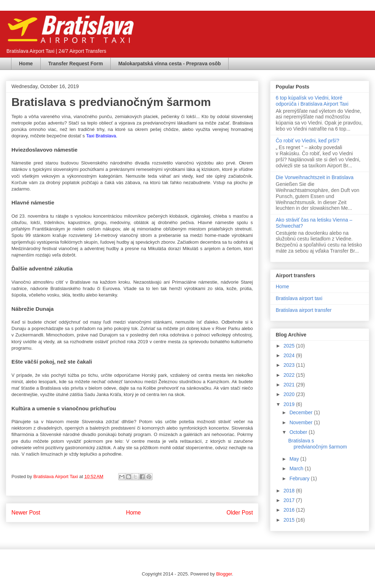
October (299, 432)
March (297, 468)
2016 (290, 510)
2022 (290, 375)
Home (26, 64)
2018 (290, 491)
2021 (290, 385)
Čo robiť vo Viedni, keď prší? (307, 141)
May (295, 459)
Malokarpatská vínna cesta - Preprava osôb (169, 64)
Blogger (224, 574)
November (301, 422)
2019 (290, 404)
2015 (290, 520)
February (300, 478)
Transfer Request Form (76, 64)
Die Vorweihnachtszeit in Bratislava (315, 177)
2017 (290, 500)
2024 (290, 355)
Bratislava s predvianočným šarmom (317, 444)
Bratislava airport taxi (299, 298)
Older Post (240, 513)
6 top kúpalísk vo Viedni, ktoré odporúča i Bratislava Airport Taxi (312, 101)
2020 (290, 394)
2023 (290, 365)
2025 (290, 346)
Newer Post (26, 513)
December (301, 412)
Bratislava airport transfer (304, 310)
